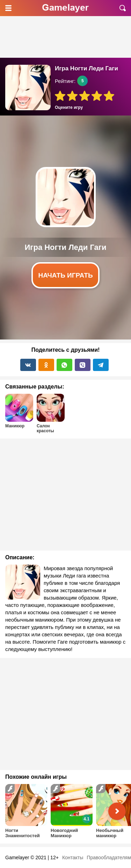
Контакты (73, 857)
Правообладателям (109, 857)
